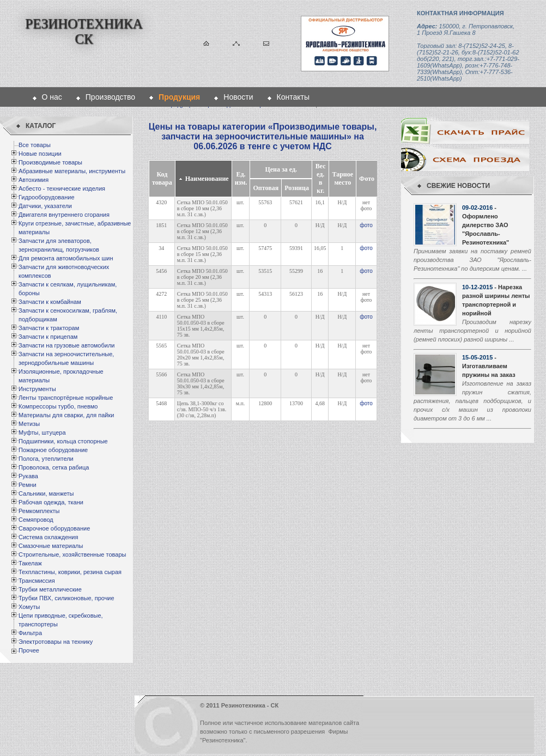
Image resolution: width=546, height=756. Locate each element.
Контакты (293, 97)
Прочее (29, 650)
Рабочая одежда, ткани (51, 502)
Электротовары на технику (56, 642)
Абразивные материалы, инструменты (72, 171)
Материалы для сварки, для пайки (66, 415)
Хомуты (29, 607)
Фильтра (30, 633)
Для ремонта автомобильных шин (66, 258)
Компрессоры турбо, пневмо (58, 406)
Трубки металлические (50, 589)
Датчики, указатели (45, 206)
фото (366, 225)
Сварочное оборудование (54, 528)
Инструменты (37, 389)
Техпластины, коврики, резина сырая (70, 572)
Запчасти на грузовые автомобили (66, 345)
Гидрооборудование (47, 197)
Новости (238, 97)
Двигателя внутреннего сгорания (64, 215)
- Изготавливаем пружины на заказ (489, 366)
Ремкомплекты (39, 511)
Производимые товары (50, 162)
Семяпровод (36, 520)
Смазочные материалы (51, 546)
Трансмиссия (37, 581)
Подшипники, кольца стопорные (63, 441)
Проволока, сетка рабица (54, 467)
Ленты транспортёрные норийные (66, 398)
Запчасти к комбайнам (50, 302)
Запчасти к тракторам (49, 328)
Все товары (35, 145)
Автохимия (34, 180)
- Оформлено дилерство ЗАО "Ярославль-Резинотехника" (486, 225)
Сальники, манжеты (46, 493)
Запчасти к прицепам (48, 337)
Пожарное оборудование (53, 450)
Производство (110, 97)
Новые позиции (40, 154)
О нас (52, 97)
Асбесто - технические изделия (62, 188)
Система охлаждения (48, 537)
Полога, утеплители (46, 459)
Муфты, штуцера (42, 432)
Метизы (29, 424)
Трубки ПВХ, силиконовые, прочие (66, 598)
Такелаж (30, 563)
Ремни (28, 485)
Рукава (28, 476)
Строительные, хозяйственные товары (72, 554)
